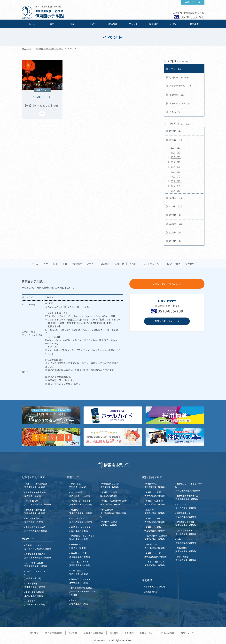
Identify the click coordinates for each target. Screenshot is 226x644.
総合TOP (27, 48)
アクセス (133, 24)
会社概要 (34, 633)
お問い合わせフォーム (166, 321)
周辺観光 (154, 24)
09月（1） (176, 162)
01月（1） (176, 191)
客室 (52, 24)
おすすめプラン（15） (181, 86)
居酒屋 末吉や (152, 592)
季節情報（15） (177, 95)
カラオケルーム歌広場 (155, 587)
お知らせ (119, 264)
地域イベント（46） (179, 77)
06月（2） (176, 176)
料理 (93, 24)
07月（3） (176, 172)
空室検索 (194, 24)
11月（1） (176, 152)
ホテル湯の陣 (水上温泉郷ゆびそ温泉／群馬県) (113, 513)
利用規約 (129, 633)
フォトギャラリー (152, 264)
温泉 (72, 24)
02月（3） (176, 186)
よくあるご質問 (167, 633)
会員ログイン (191, 2)
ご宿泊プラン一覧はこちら (166, 284)
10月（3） (176, 157)
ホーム (32, 24)
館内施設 (113, 24)
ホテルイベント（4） (180, 103)
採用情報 (114, 633)
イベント (174, 24)
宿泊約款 (73, 633)
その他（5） (175, 112)
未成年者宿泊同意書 (94, 633)
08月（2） (176, 167)
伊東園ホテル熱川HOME (50, 48)
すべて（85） (176, 69)
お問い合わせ (173, 264)
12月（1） (176, 148)
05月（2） (176, 181)
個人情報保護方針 (54, 633)
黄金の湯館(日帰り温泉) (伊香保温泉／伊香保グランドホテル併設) (83, 591)
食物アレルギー (189, 633)
